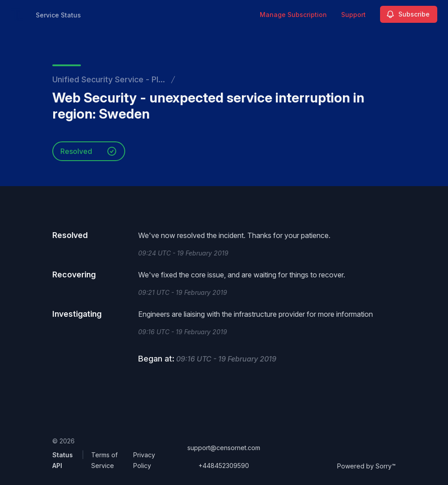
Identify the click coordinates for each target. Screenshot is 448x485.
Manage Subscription (293, 15)
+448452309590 (224, 466)
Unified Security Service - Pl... (109, 79)
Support (353, 15)
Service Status (58, 15)
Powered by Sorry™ (366, 466)
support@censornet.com (224, 448)
